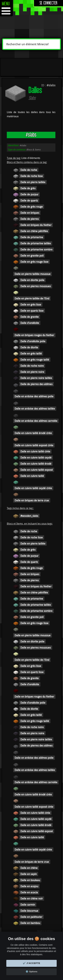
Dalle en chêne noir (32, 899)
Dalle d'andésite (30, 323)
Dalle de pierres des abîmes (36, 384)
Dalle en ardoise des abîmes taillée (35, 409)
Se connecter (49, 3)
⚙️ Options (31, 972)
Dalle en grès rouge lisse (34, 262)
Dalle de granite (30, 317)
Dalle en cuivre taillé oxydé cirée (33, 488)
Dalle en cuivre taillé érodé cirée (33, 433)
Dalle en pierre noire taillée (36, 378)
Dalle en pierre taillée (33, 182)
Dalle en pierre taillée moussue (33, 274)
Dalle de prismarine (32, 237)
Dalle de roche (29, 170)
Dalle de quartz (29, 201)
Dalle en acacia (29, 892)
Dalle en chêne (29, 868)
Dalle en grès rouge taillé (35, 360)
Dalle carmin (28, 905)
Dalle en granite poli (32, 256)
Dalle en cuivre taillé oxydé (36, 458)
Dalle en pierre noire (32, 372)
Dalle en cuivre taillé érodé (36, 464)
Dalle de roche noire (32, 366)
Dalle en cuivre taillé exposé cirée (34, 445)
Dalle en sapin (29, 874)
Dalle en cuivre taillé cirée (35, 451)
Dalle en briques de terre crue (32, 500)
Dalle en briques (30, 213)
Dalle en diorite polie (32, 280)
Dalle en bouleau (30, 880)
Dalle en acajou (29, 886)
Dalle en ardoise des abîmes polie (34, 396)
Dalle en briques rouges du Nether (34, 335)
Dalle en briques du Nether (36, 225)
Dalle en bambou (30, 923)
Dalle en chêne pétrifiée (34, 231)
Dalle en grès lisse (31, 305)
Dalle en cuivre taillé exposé (37, 470)
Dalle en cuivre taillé (32, 476)
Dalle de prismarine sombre (36, 249)
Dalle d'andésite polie (33, 341)
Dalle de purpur (29, 194)
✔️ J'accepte (32, 963)
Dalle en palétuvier (31, 917)
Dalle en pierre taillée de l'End (32, 298)
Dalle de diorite (29, 347)
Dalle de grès (28, 188)
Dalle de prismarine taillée (36, 243)
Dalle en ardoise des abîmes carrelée (36, 421)
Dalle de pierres (30, 219)
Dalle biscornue (29, 911)
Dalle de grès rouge (32, 207)
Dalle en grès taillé (31, 354)
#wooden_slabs (29, 516)
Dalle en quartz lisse (32, 311)
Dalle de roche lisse (32, 176)
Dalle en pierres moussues (36, 286)
